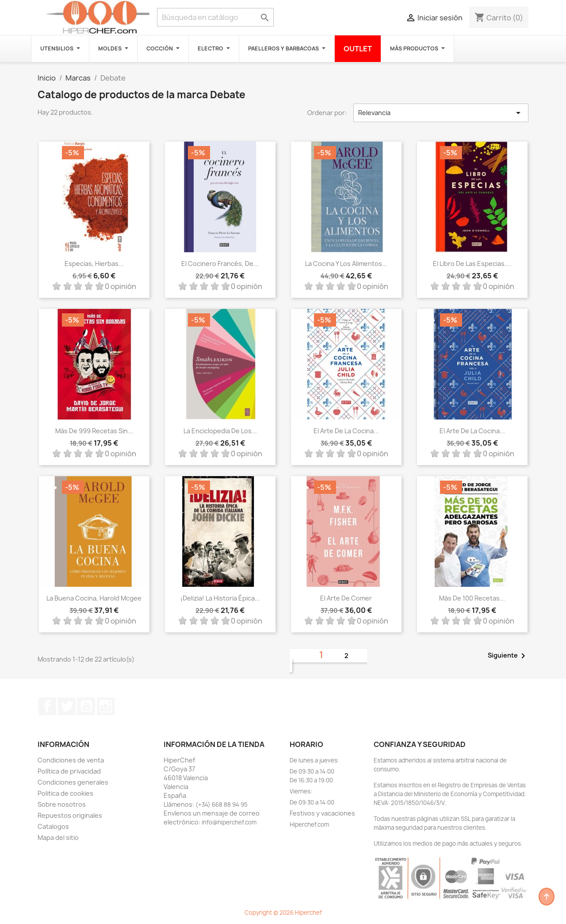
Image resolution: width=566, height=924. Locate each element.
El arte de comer (346, 598)
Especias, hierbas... (94, 264)
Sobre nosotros (62, 804)
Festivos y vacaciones (322, 813)
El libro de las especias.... (472, 264)
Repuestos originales (70, 815)
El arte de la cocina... (346, 431)
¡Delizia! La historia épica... (220, 598)
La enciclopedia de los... (220, 431)
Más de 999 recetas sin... (94, 431)
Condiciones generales (73, 782)
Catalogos (53, 826)
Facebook (47, 706)
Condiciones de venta (71, 760)
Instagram (106, 706)
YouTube (86, 706)
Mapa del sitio (58, 837)
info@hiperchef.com (229, 822)
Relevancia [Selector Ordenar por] (441, 113)
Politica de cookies (65, 793)
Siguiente (508, 656)
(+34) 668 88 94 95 (222, 805)
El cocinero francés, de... (220, 264)
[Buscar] (215, 17)
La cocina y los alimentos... (346, 264)
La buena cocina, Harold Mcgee (94, 598)
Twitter (67, 706)
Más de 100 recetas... (472, 598)
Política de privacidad (69, 771)
